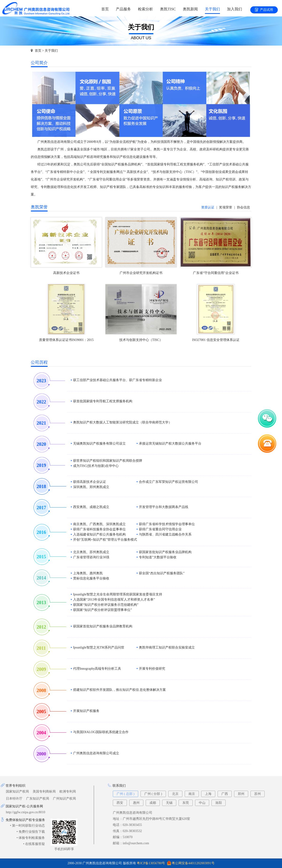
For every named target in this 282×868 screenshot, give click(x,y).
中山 (202, 803)
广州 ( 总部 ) (125, 794)
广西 (225, 794)
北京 (175, 794)
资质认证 (208, 207)
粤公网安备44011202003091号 (193, 863)
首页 (105, 9)
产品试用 (264, 10)
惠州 (136, 803)
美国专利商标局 (44, 792)
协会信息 (243, 207)
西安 (120, 803)
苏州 (258, 794)
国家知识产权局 (17, 792)
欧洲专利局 (68, 792)
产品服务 (123, 9)
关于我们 (212, 9)
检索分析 (145, 9)
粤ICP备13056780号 (151, 863)
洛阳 (219, 803)
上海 (208, 794)
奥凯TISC (168, 9)
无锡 (169, 803)
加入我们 (235, 9)
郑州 (241, 794)
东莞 (186, 803)
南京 (192, 794)
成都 (153, 803)
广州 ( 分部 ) (153, 794)
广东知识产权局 (38, 799)
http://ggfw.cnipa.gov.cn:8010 (25, 812)
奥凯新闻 (190, 9)
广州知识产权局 (64, 799)
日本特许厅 (14, 799)
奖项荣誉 (226, 207)
